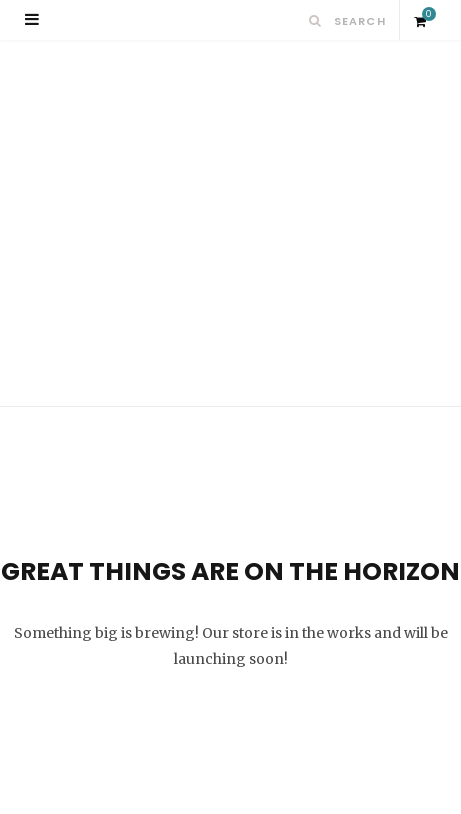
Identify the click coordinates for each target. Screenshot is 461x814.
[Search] (315, 20)
